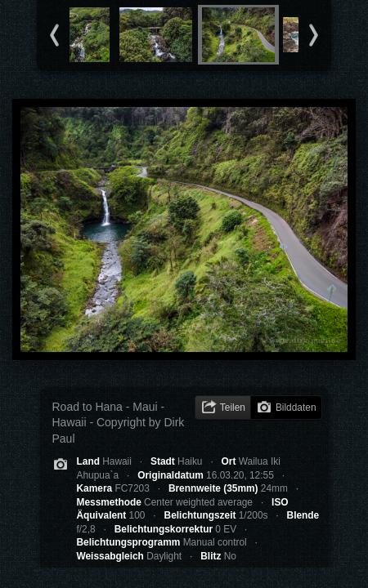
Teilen (233, 408)
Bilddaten (296, 408)
